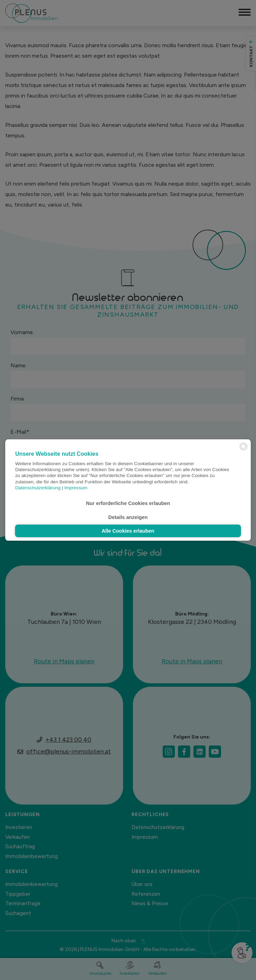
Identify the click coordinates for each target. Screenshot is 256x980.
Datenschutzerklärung (38, 488)
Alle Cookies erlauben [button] (128, 531)
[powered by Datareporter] (244, 450)
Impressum (76, 488)
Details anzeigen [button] (128, 517)
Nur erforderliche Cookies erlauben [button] (128, 503)
